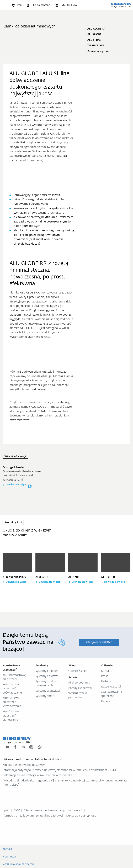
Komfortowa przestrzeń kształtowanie (12, 702)
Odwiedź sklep (78, 671)
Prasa (105, 676)
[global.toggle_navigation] (6, 5)
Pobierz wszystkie (109, 51)
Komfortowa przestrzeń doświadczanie (12, 689)
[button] (66, 5)
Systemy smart (45, 696)
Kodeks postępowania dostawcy (24, 765)
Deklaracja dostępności (81, 816)
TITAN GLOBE (109, 46)
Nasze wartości (111, 687)
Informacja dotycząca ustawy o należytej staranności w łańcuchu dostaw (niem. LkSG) (59, 770)
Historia (106, 681)
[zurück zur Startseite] (121, 5)
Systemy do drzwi (47, 676)
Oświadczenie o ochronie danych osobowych (53, 811)
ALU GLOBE (109, 35)
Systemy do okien (47, 671)
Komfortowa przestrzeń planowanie (11, 716)
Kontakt (106, 671)
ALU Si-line (109, 40)
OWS (17, 811)
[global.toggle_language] (17, 5)
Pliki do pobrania (79, 683)
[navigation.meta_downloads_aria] (38, 5)
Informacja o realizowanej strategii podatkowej (32, 816)
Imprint (6, 811)
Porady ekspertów (80, 688)
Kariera (106, 701)
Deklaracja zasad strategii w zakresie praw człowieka (37, 775)
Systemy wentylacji (48, 691)
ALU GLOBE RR (109, 29)
